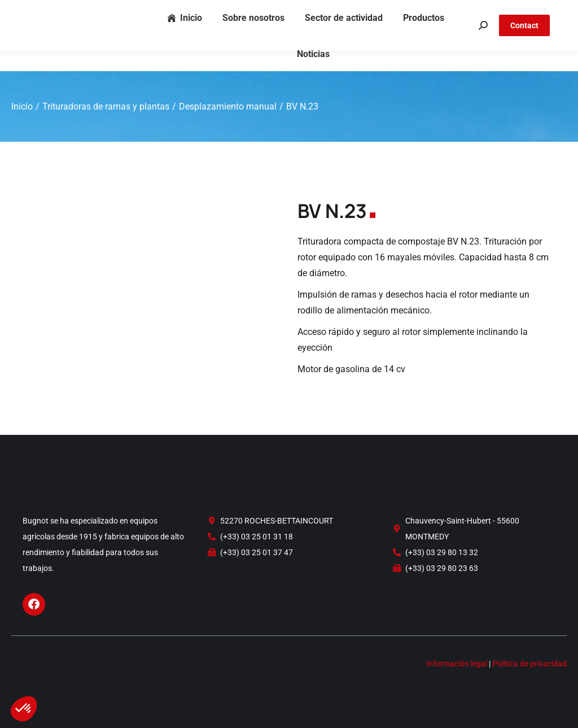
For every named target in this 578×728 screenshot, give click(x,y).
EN (516, 10)
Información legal (457, 664)
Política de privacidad (529, 664)
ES (545, 10)
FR (502, 10)
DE (531, 10)
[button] (24, 709)
